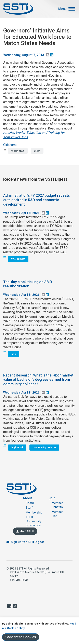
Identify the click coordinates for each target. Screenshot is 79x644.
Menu (62, 9)
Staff (29, 508)
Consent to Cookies (21, 637)
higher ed (17, 447)
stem (37, 151)
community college (44, 447)
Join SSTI (27, 531)
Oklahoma (10, 145)
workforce (18, 151)
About (27, 498)
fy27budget (18, 259)
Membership (34, 512)
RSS (15, 606)
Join (52, 498)
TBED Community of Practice (34, 521)
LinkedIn (9, 606)
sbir (14, 354)
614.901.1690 (19, 580)
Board (30, 503)
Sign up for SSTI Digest (27, 542)
